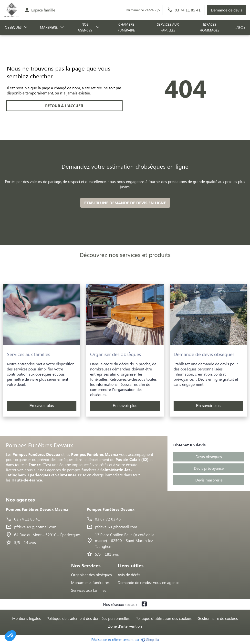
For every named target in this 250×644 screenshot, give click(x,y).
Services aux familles (89, 590)
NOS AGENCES (85, 27)
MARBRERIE (49, 27)
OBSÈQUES (13, 27)
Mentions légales (26, 618)
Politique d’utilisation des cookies (164, 618)
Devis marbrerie (209, 480)
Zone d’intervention (125, 626)
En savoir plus (42, 406)
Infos (240, 27)
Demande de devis (227, 10)
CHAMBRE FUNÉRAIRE (126, 27)
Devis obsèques (209, 456)
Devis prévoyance (209, 468)
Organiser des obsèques (91, 575)
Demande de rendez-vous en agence (148, 582)
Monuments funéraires (90, 582)
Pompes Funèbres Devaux (111, 509)
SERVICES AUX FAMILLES (168, 27)
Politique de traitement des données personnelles (88, 618)
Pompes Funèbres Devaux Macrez (37, 509)
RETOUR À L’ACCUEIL (64, 106)
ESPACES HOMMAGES (209, 27)
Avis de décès (129, 575)
